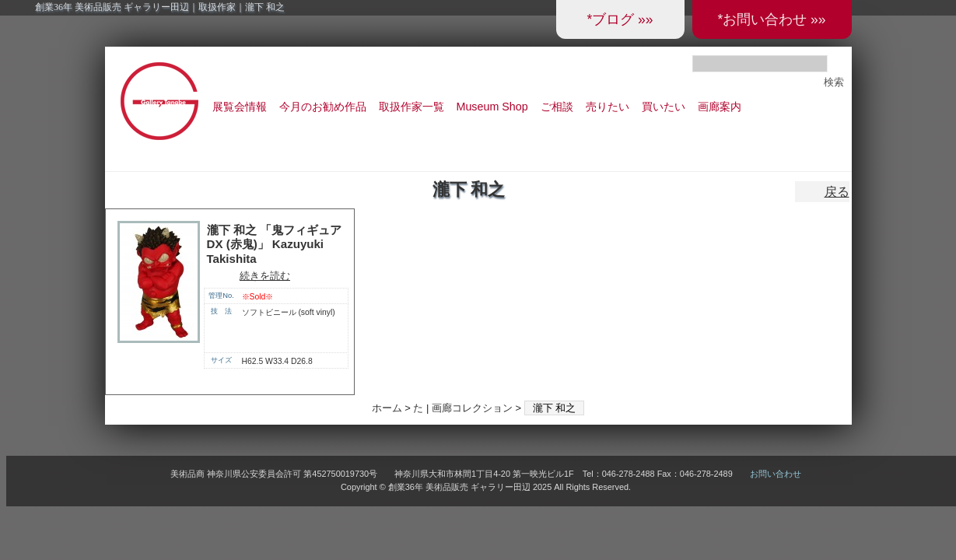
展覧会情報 (240, 107)
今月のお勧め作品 (323, 107)
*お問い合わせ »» (771, 19)
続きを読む (265, 276)
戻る (837, 192)
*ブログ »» (620, 19)
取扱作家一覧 (411, 107)
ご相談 (557, 107)
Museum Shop (492, 107)
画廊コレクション (472, 408)
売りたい (608, 107)
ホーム (387, 408)
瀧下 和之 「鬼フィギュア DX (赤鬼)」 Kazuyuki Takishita (274, 244)
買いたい (664, 107)
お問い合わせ (776, 474)
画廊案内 (720, 107)
